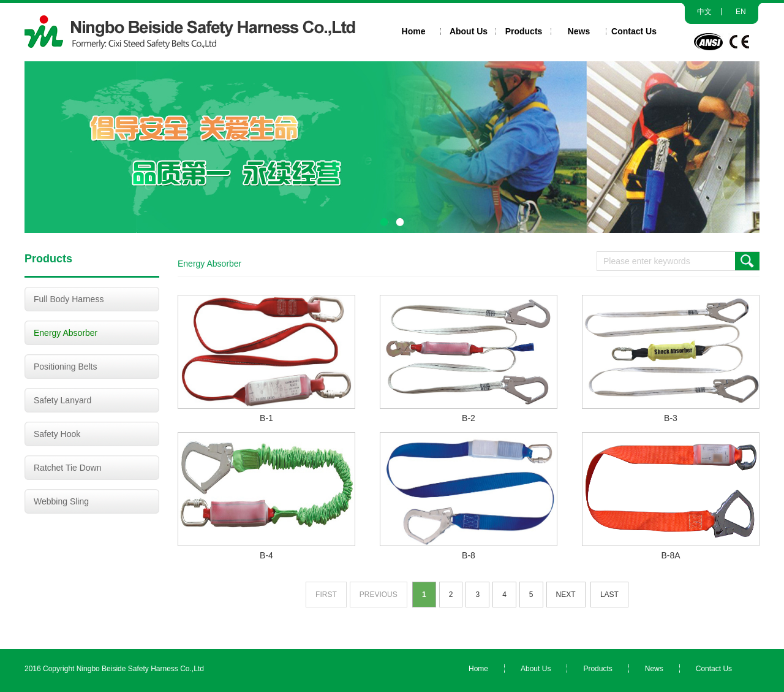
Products (524, 31)
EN (741, 12)
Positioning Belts (66, 367)
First (327, 594)
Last (609, 594)
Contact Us (634, 31)
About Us (469, 31)
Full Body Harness (69, 299)
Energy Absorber (66, 333)
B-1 (267, 418)
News (579, 31)
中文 (704, 12)
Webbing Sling (61, 501)
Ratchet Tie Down (68, 468)
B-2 (469, 418)
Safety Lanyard (62, 400)
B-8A (670, 555)
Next (565, 594)
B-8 (469, 555)
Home (414, 31)
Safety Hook (57, 434)
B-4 (267, 555)
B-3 (670, 418)
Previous (379, 594)
